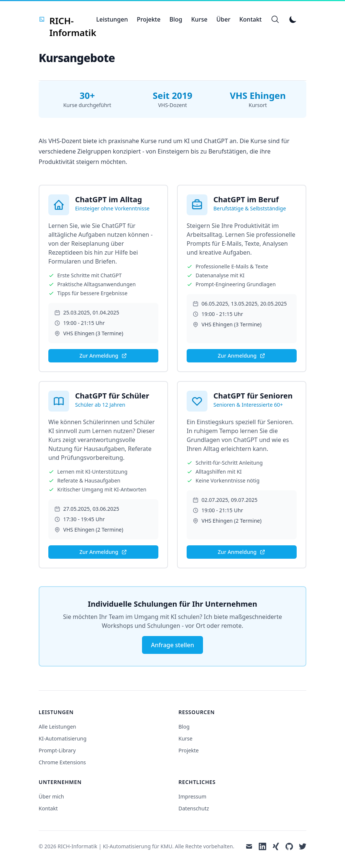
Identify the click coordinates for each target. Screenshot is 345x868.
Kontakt (251, 19)
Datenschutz (194, 808)
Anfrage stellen (172, 645)
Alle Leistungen (57, 727)
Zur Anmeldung (103, 356)
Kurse (199, 19)
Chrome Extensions (62, 762)
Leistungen (112, 19)
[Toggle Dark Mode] (293, 19)
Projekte (149, 19)
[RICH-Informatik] (67, 19)
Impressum (192, 796)
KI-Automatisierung (63, 738)
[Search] (275, 19)
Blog (176, 19)
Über (223, 19)
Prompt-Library (57, 750)
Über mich (51, 796)
